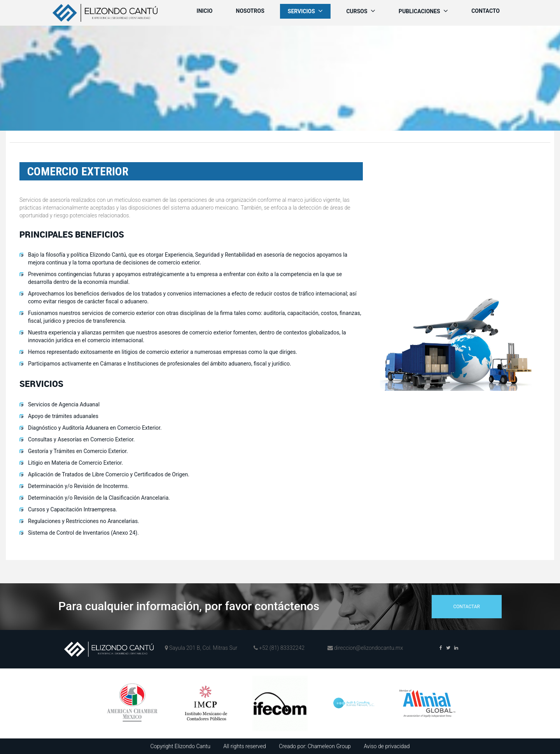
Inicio (205, 11)
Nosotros (250, 11)
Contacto (486, 11)
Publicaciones (423, 11)
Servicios (305, 11)
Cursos (361, 11)
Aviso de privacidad (387, 746)
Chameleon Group (329, 746)
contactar (467, 607)
